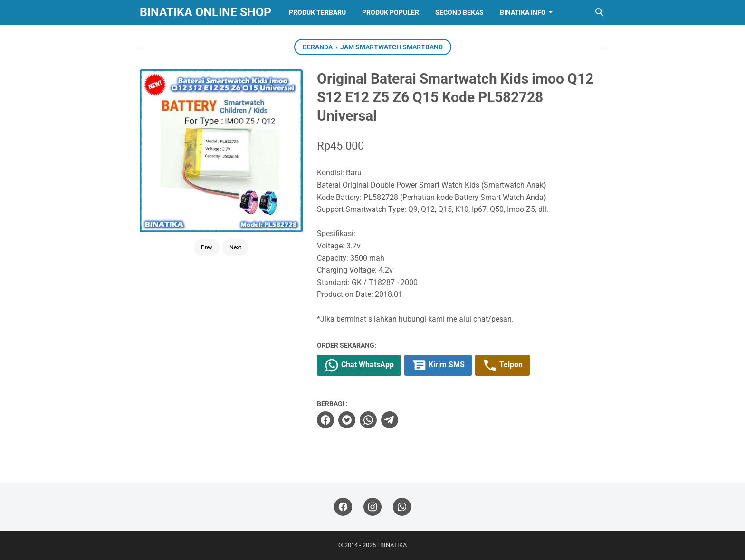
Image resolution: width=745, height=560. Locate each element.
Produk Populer (391, 12)
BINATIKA (393, 545)
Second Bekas (459, 12)
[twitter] (347, 420)
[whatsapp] (368, 420)
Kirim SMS (438, 365)
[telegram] (390, 420)
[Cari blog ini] (600, 12)
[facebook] (325, 420)
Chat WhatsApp (359, 365)
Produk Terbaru (317, 12)
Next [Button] (235, 247)
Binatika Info (523, 12)
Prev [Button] (207, 247)
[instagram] (372, 507)
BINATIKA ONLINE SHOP (205, 12)
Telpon (502, 365)
